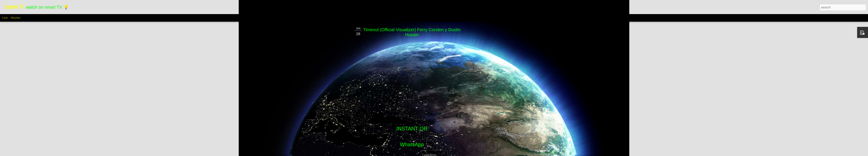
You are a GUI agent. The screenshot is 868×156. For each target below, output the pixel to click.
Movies (16, 18)
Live (5, 18)
